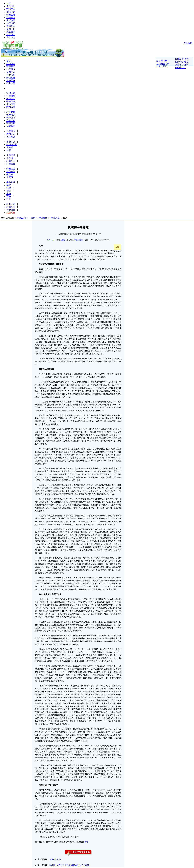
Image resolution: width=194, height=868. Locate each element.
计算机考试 (162, 66)
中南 (9, 194)
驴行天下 (11, 18)
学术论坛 (11, 37)
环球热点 (11, 118)
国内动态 (11, 134)
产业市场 (11, 75)
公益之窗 (11, 99)
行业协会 (11, 210)
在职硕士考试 (163, 64)
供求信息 (11, 12)
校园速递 (11, 107)
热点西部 (11, 126)
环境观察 (11, 123)
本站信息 (11, 104)
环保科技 (11, 69)
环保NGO (11, 23)
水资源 (10, 147)
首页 (9, 3)
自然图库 (11, 26)
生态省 (10, 174)
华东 (9, 191)
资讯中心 (11, 6)
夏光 (63, 240)
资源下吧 (11, 29)
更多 (86, 842)
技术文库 (11, 9)
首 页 (9, 61)
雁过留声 (11, 32)
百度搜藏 (80, 842)
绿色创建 (11, 78)
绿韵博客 (11, 35)
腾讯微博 (55, 842)
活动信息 (11, 64)
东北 (9, 188)
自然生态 (11, 121)
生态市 (10, 177)
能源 (9, 150)
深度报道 (11, 115)
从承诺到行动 (55, 859)
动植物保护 (12, 145)
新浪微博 (47, 842)
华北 (9, 185)
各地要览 (11, 80)
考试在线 (11, 20)
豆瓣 (61, 842)
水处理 (10, 158)
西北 (9, 199)
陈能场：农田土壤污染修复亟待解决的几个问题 (69, 865)
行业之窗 (11, 83)
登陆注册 (188, 43)
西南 (9, 196)
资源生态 (11, 72)
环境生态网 (22, 218)
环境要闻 (11, 66)
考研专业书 (162, 61)
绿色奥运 (11, 172)
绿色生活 (11, 15)
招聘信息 (11, 101)
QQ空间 (73, 842)
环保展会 (11, 164)
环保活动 (11, 96)
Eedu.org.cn (51, 240)
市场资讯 (11, 155)
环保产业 (11, 161)
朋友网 (66, 842)
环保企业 (11, 207)
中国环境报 (78, 240)
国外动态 (11, 137)
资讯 (33, 218)
